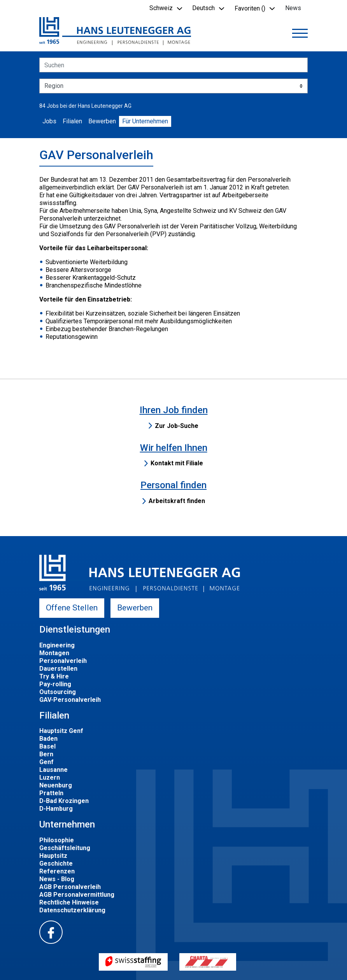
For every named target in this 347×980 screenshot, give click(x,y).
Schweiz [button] (161, 8)
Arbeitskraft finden (177, 501)
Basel (47, 746)
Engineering (57, 645)
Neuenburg (56, 785)
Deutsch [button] (203, 8)
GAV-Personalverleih (70, 700)
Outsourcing (58, 692)
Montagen (54, 653)
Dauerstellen (58, 669)
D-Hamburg (56, 809)
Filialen (72, 121)
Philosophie (57, 840)
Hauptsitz (53, 856)
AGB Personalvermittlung (77, 895)
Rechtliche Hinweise (69, 902)
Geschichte (56, 863)
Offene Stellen (72, 608)
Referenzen (57, 871)
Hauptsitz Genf (61, 731)
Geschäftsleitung (65, 848)
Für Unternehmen (145, 121)
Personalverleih (63, 661)
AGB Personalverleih (70, 887)
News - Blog (57, 879)
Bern (46, 754)
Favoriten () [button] (250, 8)
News (293, 8)
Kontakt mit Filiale (177, 463)
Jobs (49, 121)
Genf (46, 762)
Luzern (50, 778)
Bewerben (102, 121)
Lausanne (53, 770)
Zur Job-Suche (177, 426)
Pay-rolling (55, 684)
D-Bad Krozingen (64, 801)
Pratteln (51, 793)
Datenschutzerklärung (72, 910)
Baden (48, 739)
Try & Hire (54, 676)
